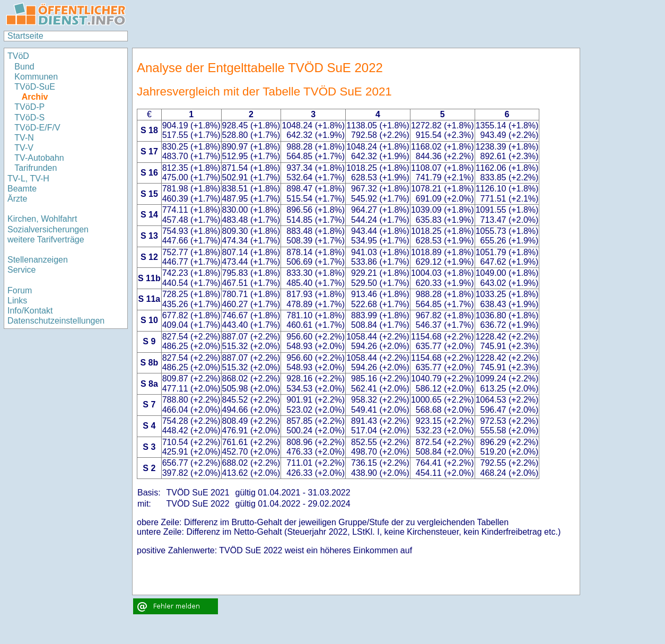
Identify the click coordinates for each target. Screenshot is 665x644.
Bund (24, 67)
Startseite (25, 36)
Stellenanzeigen (38, 260)
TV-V (24, 148)
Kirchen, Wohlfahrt (42, 219)
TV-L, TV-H (28, 179)
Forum (20, 290)
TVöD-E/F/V (37, 128)
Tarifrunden (36, 168)
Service (21, 270)
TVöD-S (29, 118)
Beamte (22, 189)
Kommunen (37, 77)
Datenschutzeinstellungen (56, 321)
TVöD (18, 56)
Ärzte (17, 199)
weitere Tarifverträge (46, 240)
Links (17, 301)
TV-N (24, 138)
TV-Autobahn (39, 158)
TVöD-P (29, 107)
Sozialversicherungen (48, 229)
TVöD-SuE (34, 87)
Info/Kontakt (30, 311)
